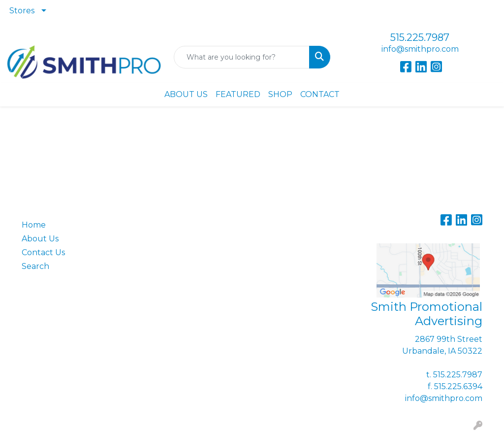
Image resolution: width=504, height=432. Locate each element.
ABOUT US (186, 94)
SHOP (280, 94)
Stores (22, 11)
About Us (40, 239)
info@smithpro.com (420, 49)
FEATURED (238, 94)
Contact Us (43, 252)
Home (34, 225)
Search (35, 266)
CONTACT (320, 94)
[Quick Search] (241, 57)
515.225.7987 (420, 37)
